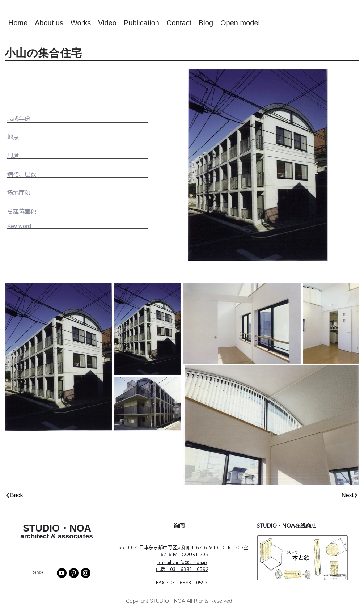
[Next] (273, 495)
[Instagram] (86, 573)
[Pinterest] (74, 573)
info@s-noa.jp (191, 562)
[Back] (92, 495)
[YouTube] (62, 573)
